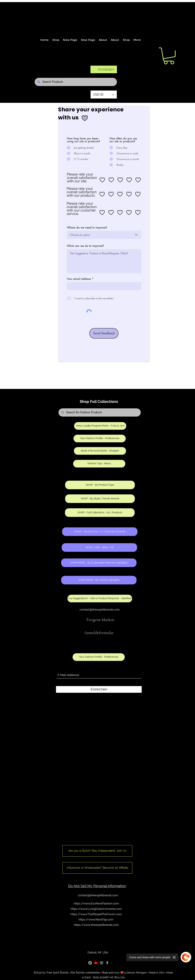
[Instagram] (101, 963)
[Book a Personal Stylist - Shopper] (100, 451)
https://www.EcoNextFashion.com (96, 904)
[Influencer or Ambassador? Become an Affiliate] (97, 868)
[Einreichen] (99, 689)
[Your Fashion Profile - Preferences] (100, 439)
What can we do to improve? (85, 246)
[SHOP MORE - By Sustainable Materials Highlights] (99, 563)
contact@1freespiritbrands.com (100, 610)
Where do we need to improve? (87, 227)
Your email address (79, 279)
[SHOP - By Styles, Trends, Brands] (100, 499)
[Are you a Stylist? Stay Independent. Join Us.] (97, 851)
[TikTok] (90, 963)
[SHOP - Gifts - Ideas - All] (99, 548)
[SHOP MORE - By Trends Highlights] (99, 580)
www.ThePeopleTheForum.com (101, 914)
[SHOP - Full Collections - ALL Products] (100, 513)
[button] (104, 95)
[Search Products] (76, 82)
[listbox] (104, 95)
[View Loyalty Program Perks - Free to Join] (100, 426)
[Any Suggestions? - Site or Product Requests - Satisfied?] (100, 599)
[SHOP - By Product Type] (100, 485)
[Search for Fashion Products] (99, 412)
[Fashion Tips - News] (99, 464)
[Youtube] (96, 963)
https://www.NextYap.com (96, 920)
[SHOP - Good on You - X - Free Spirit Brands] (100, 532)
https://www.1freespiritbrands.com (96, 925)
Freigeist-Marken (100, 620)
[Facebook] (107, 963)
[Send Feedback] (104, 333)
